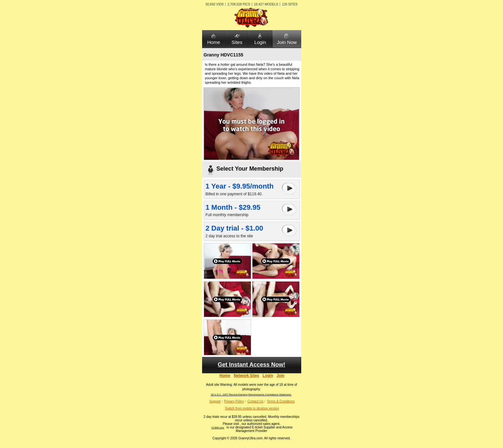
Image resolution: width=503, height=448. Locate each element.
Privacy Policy (234, 401)
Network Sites (246, 376)
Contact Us (255, 401)
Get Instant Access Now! (251, 365)
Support (215, 401)
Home (214, 42)
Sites (237, 42)
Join (281, 376)
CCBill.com (218, 428)
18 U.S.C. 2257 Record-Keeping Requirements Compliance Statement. (251, 395)
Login (260, 42)
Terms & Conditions (281, 401)
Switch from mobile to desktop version (252, 408)
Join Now (287, 42)
